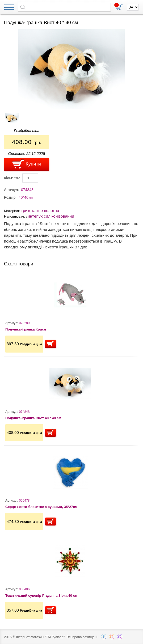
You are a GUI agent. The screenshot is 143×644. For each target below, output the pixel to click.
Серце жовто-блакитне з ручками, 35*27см (41, 507)
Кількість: (12, 178)
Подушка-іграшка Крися (26, 329)
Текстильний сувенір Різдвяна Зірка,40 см (41, 596)
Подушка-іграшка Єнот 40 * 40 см (33, 418)
